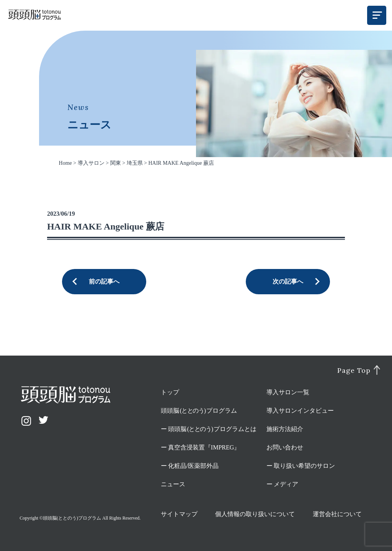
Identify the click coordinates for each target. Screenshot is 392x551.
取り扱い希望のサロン (304, 466)
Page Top (354, 371)
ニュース (173, 484)
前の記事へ (104, 281)
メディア (286, 484)
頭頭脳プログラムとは (212, 429)
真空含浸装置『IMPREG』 (204, 447)
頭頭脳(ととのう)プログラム (72, 518)
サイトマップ (179, 514)
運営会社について (337, 514)
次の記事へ (288, 281)
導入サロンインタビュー (300, 411)
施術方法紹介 (285, 429)
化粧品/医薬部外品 (193, 466)
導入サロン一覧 (288, 392)
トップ (170, 392)
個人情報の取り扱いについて (255, 514)
